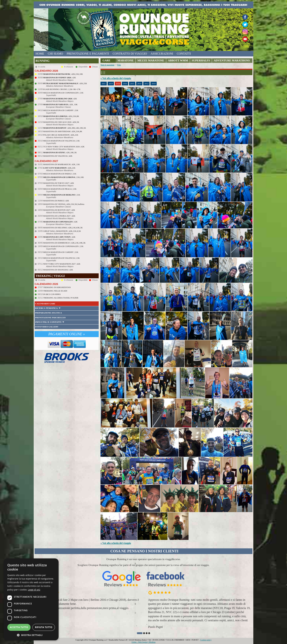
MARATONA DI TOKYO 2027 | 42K (59, 183)
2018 (118, 84)
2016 (125, 84)
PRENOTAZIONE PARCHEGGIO (50, 318)
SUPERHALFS (201, 60)
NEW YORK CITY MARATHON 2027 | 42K (62, 264)
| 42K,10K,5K (60, 152)
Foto (119, 65)
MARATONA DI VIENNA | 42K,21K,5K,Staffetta (64, 204)
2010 (154, 84)
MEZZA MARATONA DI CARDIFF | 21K (61, 110)
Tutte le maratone (107, 65)
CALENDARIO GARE (45, 304)
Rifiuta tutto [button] (44, 627)
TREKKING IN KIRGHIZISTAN (57, 287)
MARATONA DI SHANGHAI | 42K (58, 270)
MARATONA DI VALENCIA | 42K (58, 156)
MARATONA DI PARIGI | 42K (56, 201)
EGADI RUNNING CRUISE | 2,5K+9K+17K (62, 89)
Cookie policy (206, 640)
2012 (146, 84)
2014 (139, 84)
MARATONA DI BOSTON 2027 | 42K (59, 210)
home (40, 54)
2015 (132, 84)
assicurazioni (162, 54)
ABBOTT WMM (178, 60)
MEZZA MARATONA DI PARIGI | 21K (60, 174)
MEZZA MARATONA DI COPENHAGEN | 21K (63, 93)
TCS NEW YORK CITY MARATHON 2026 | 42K (64, 147)
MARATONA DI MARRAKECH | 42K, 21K (61, 164)
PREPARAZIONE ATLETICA (49, 313)
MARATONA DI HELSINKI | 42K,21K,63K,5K (63, 228)
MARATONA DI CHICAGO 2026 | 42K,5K (61, 122)
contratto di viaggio (130, 54)
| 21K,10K (64, 177)
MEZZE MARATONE (151, 60)
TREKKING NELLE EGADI (55, 291)
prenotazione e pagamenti (88, 54)
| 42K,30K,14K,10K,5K (65, 128)
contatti (184, 54)
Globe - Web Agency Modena (144, 642)
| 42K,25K (65, 83)
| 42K (59, 77)
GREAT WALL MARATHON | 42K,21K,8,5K (62, 231)
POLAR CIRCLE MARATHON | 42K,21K (61, 135)
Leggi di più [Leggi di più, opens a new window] (34, 590)
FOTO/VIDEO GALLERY (47, 327)
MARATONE (126, 60)
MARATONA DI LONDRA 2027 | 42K (59, 216)
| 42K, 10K (60, 104)
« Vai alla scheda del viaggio (116, 78)
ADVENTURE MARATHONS (232, 60)
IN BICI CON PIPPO (52, 294)
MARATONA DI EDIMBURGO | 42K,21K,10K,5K (64, 243)
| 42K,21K (59, 168)
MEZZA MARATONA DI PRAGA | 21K (60, 189)
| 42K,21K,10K (63, 74)
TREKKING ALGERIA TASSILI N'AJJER (61, 298)
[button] (140, 633)
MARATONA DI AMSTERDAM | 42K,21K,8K (63, 131)
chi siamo (55, 54)
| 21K (62, 195)
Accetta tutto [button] (19, 627)
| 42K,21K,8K (61, 116)
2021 (104, 84)
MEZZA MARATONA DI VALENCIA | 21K (61, 141)
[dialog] (31, 599)
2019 (111, 84)
